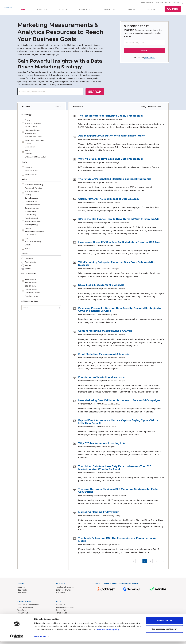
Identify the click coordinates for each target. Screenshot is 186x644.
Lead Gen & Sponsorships (28, 605)
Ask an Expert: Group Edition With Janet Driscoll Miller (111, 136)
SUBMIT (145, 51)
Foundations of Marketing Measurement (103, 378)
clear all (58, 107)
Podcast (168, 3)
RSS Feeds (22, 590)
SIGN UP (151, 10)
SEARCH (95, 92)
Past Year (28, 266)
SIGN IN (131, 10)
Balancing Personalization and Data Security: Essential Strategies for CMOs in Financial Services (120, 310)
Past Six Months (31, 263)
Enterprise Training (64, 590)
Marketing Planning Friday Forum (99, 512)
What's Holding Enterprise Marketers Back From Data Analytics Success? (117, 264)
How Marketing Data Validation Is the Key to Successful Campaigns (119, 401)
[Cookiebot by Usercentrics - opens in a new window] (17, 639)
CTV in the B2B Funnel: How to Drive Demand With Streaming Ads (119, 220)
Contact (176, 3)
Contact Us (61, 605)
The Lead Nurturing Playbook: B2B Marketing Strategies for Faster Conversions (119, 491)
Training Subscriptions (65, 588)
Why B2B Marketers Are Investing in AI (102, 444)
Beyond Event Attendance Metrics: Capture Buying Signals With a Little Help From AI (118, 422)
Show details (40, 639)
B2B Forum (61, 593)
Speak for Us (23, 613)
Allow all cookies (164, 623)
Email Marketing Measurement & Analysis (104, 355)
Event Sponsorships (26, 608)
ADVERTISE (109, 10)
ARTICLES (42, 10)
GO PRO (173, 9)
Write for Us (22, 611)
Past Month (29, 259)
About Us (21, 588)
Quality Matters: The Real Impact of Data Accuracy (109, 199)
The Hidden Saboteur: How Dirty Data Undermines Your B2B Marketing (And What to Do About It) (115, 468)
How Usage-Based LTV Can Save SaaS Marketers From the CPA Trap (119, 243)
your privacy (150, 58)
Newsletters (22, 593)
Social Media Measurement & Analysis (101, 285)
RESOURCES (85, 10)
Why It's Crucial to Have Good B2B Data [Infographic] (111, 159)
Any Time (28, 269)
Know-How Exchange (65, 608)
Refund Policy (62, 611)
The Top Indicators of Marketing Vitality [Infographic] (111, 116)
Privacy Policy (62, 616)
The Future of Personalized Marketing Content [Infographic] (115, 180)
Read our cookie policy (108, 632)
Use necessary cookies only (164, 631)
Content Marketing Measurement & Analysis (105, 331)
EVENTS (63, 10)
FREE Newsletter (147, 3)
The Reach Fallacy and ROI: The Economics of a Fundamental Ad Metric (117, 540)
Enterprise (159, 3)
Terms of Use (61, 613)
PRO (23, 10)
